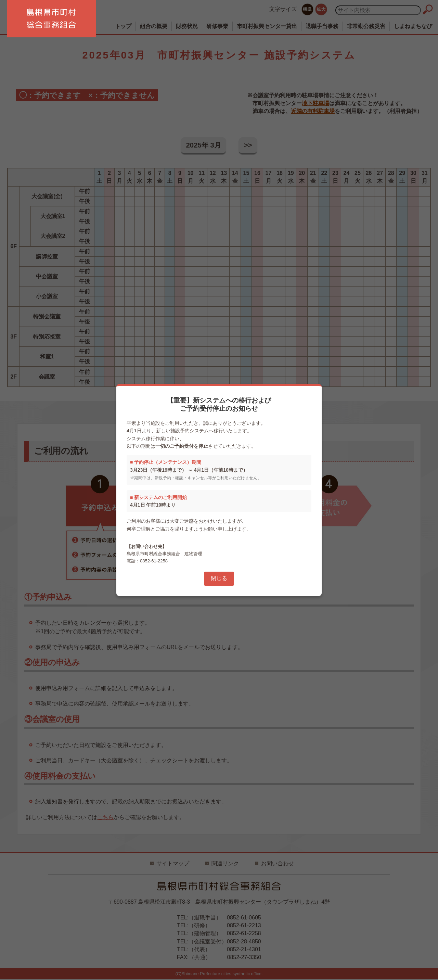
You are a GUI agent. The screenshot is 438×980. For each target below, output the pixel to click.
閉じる (219, 578)
